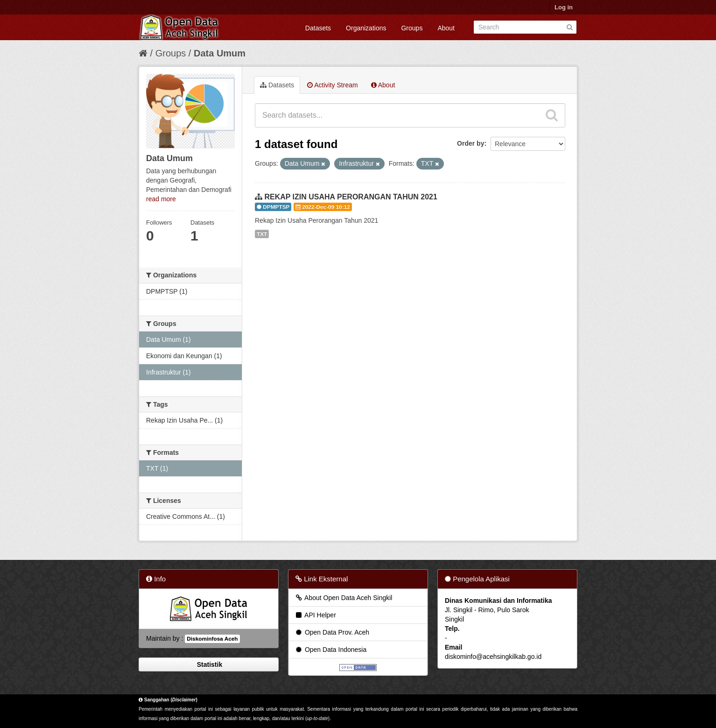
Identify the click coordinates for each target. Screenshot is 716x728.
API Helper (315, 615)
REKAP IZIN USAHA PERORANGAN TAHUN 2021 (351, 197)
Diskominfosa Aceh (212, 639)
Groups (412, 28)
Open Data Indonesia (330, 650)
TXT (262, 234)
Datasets (318, 28)
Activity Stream (332, 85)
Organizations (366, 28)
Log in (564, 7)
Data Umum (220, 53)
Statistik (209, 664)
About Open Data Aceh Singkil (343, 598)
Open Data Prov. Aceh (332, 632)
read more (161, 199)
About (446, 28)
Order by (470, 143)
